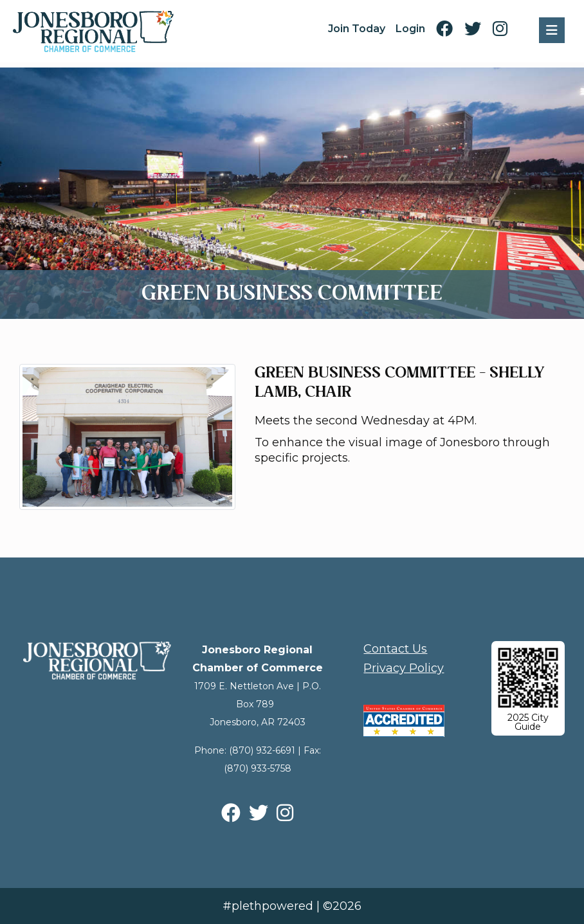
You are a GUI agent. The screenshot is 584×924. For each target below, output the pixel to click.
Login (410, 29)
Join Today (357, 29)
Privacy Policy (404, 668)
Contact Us (395, 649)
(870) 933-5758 (258, 768)
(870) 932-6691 (262, 750)
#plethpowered (268, 906)
